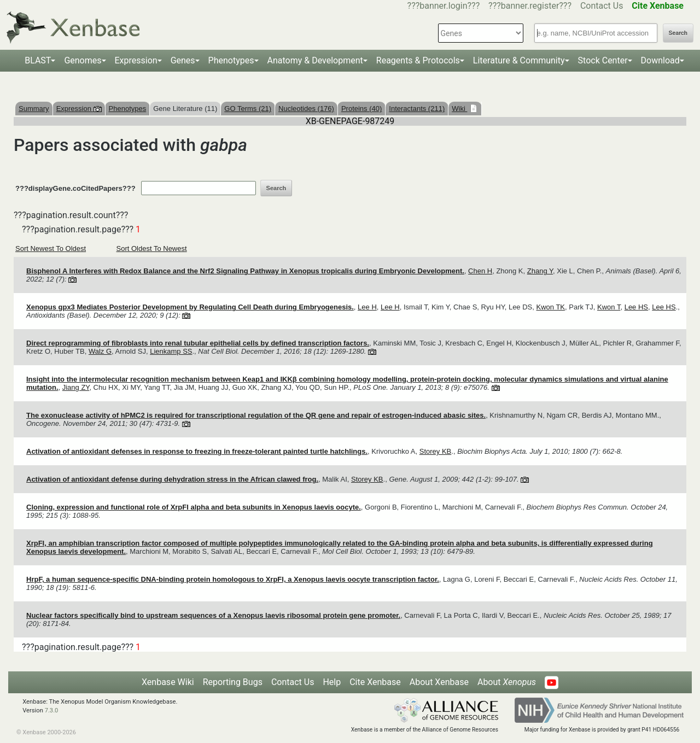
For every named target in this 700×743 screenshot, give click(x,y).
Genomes (83, 60)
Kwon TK (551, 307)
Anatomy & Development (315, 60)
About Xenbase (439, 682)
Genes (183, 60)
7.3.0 (52, 710)
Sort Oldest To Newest (152, 248)
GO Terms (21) (248, 109)
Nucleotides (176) (306, 109)
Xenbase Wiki (168, 682)
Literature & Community (519, 60)
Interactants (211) (417, 109)
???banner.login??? (444, 6)
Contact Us (602, 6)
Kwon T (609, 307)
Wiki (459, 109)
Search (678, 33)
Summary (34, 109)
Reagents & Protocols (418, 60)
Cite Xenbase (375, 682)
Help (332, 682)
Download (660, 60)
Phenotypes (231, 60)
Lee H (367, 307)
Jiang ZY (76, 387)
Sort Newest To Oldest (51, 248)
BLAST (38, 60)
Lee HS (636, 307)
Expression (136, 60)
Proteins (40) (361, 109)
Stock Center (603, 60)
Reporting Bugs (233, 682)
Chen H (480, 271)
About (507, 682)
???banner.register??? (530, 6)
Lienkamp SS (171, 351)
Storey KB (436, 451)
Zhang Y (540, 271)
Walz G (100, 351)
